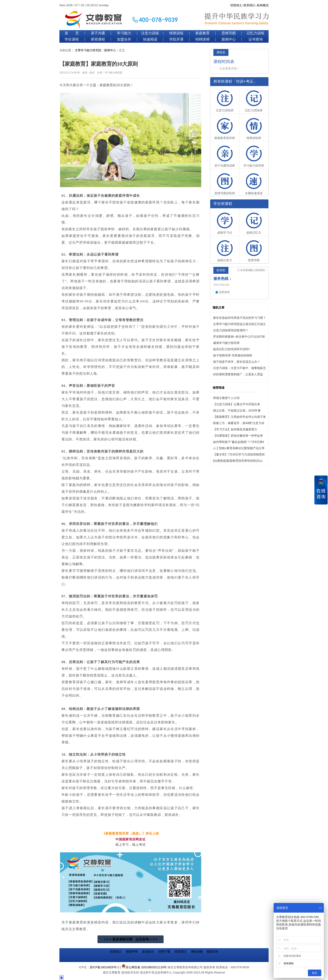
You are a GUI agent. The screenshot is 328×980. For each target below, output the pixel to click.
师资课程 (98, 39)
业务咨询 (224, 292)
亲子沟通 (98, 33)
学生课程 (72, 39)
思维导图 (229, 33)
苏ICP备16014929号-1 (104, 967)
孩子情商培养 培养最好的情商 (233, 355)
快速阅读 (150, 39)
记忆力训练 (256, 33)
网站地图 (197, 952)
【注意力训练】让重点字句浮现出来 (237, 404)
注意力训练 (150, 33)
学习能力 (124, 33)
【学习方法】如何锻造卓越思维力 (235, 429)
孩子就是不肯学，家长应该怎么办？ (237, 362)
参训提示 (148, 952)
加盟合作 (124, 39)
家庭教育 (202, 33)
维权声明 (132, 952)
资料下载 (164, 952)
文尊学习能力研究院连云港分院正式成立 (240, 324)
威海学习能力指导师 (226, 343)
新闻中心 (229, 39)
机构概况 (263, 5)
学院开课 (176, 39)
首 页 (72, 33)
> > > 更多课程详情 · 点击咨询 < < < (131, 939)
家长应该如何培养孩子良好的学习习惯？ (240, 318)
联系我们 (249, 5)
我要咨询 (212, 952)
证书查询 (256, 39)
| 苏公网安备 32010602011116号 (143, 967)
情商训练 (176, 33)
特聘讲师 (202, 39)
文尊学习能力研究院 (88, 50)
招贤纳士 (236, 5)
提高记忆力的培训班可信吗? (232, 349)
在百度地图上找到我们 (253, 270)
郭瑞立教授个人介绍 (226, 398)
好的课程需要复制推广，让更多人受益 (238, 374)
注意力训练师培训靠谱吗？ (231, 330)
